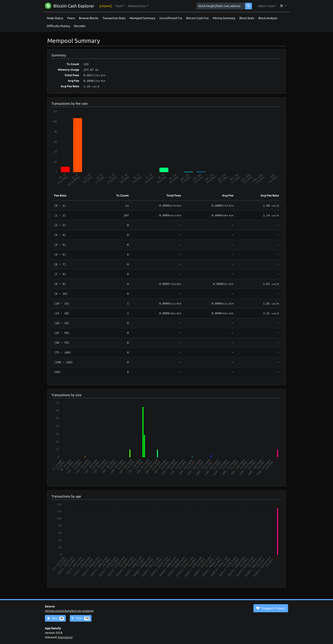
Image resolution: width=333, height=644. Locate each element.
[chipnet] (106, 6)
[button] (120, 6)
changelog (65, 637)
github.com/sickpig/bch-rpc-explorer (69, 611)
